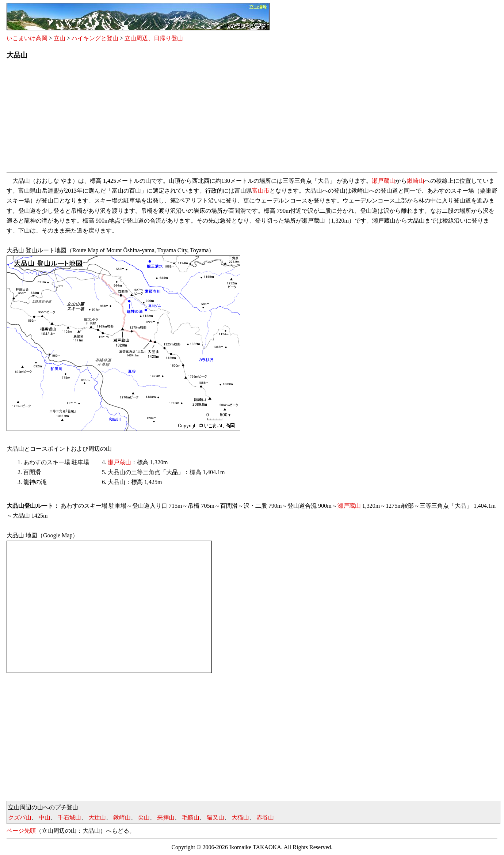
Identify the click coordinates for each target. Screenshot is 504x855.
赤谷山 (265, 818)
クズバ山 (20, 818)
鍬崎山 (416, 181)
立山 (60, 38)
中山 (45, 818)
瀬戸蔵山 (383, 181)
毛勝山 (191, 818)
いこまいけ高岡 (27, 38)
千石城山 (69, 818)
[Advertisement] (226, 118)
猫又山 (215, 818)
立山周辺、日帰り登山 (154, 38)
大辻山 (97, 818)
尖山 (144, 818)
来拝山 (166, 818)
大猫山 (240, 818)
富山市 (261, 191)
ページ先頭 (21, 831)
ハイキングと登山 (95, 38)
